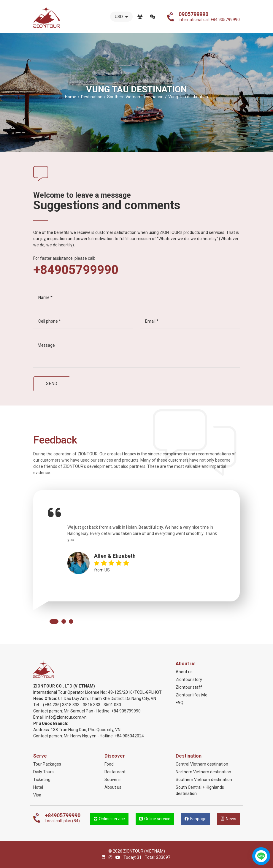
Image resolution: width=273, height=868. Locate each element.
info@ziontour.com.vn (66, 717)
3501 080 (112, 705)
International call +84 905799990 (209, 17)
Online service (109, 819)
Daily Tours (43, 772)
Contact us (153, 17)
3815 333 (92, 705)
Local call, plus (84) (63, 818)
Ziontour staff (189, 687)
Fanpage (196, 819)
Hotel (38, 787)
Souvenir (113, 780)
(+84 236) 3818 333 (61, 705)
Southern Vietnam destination (204, 780)
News (228, 819)
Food (109, 764)
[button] (54, 621)
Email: (39, 717)
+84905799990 (76, 270)
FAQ (180, 703)
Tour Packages (47, 764)
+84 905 (122, 736)
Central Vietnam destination (202, 764)
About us (140, 17)
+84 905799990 (126, 711)
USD (121, 17)
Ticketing (42, 780)
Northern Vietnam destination (203, 772)
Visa (37, 795)
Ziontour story (189, 679)
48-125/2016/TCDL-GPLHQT (135, 692)
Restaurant (115, 772)
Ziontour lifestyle (192, 695)
